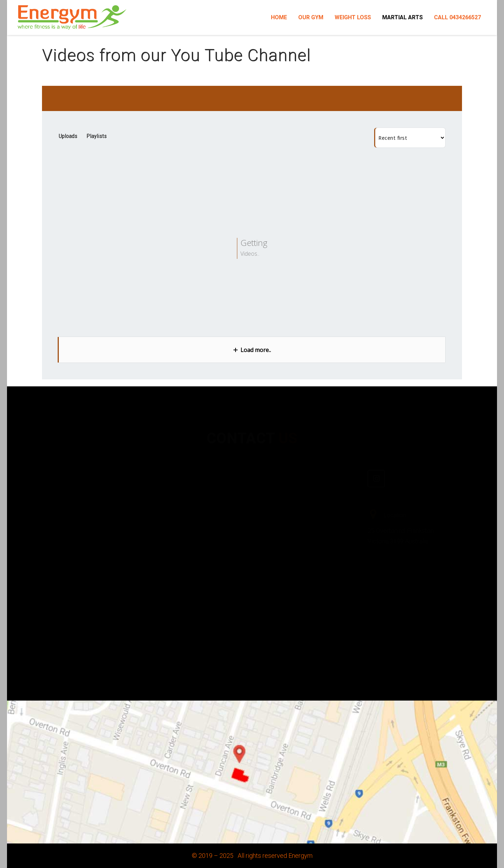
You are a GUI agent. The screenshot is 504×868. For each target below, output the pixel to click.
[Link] (72, 18)
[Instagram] (376, 458)
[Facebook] (271, 458)
